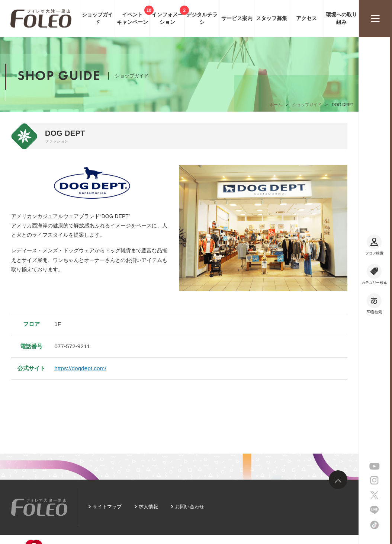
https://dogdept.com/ (80, 368)
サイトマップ (107, 507)
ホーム (276, 105)
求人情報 (148, 507)
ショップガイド (307, 105)
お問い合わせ (190, 507)
